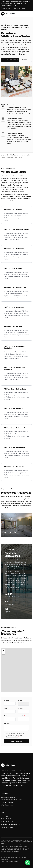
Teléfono (21, 708)
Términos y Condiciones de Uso (11, 825)
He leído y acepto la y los (15, 735)
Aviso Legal (5, 816)
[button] (17, 670)
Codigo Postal (9, 716)
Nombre (7, 700)
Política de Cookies (7, 819)
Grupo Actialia (14, 862)
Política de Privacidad (8, 822)
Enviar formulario (17, 741)
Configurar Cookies (7, 828)
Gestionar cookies (20, 8)
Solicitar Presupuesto (10, 60)
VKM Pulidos (8, 14)
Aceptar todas (5, 8)
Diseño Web (5, 862)
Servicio (21, 700)
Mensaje (7, 724)
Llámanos (26, 60)
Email (6, 708)
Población (21, 716)
